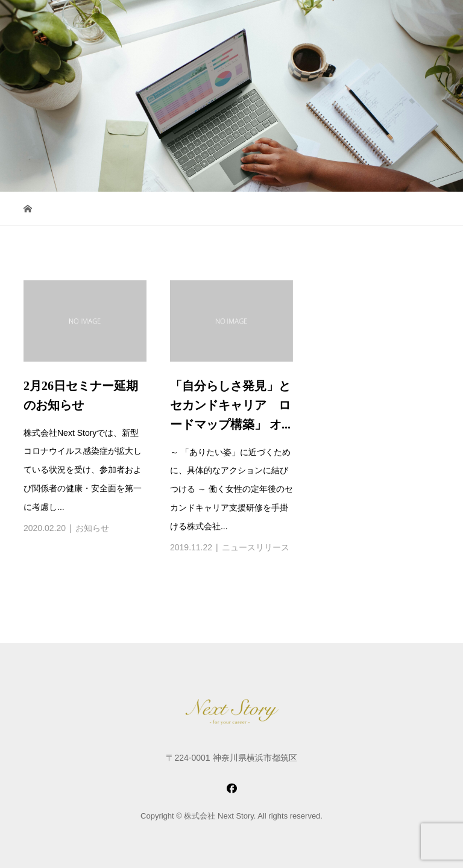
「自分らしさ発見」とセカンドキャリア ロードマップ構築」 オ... (230, 405)
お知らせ (92, 528)
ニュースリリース (256, 547)
